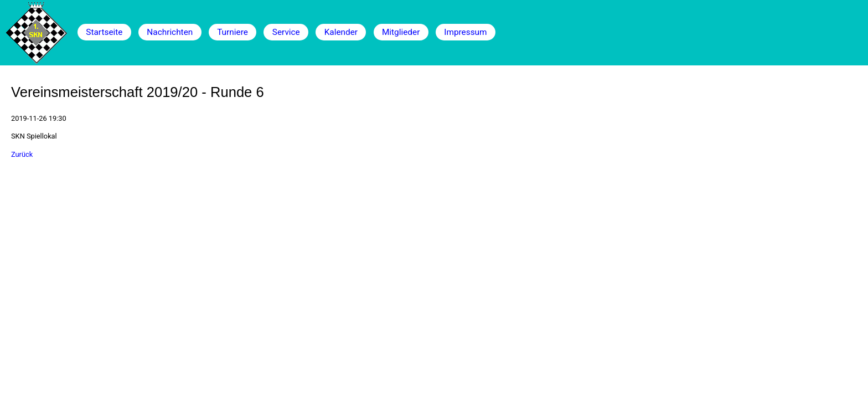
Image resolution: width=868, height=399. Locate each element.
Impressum (465, 32)
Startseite (104, 32)
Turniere (232, 32)
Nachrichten (170, 32)
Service (286, 32)
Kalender (341, 32)
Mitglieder (401, 32)
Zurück (22, 154)
